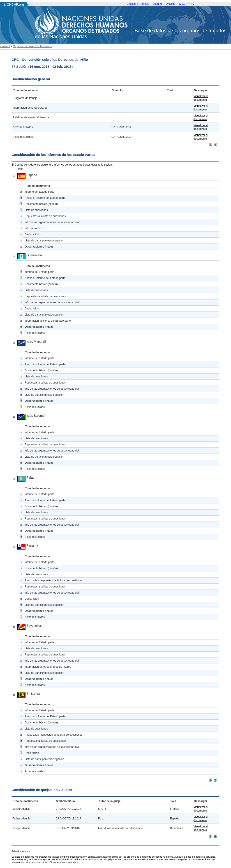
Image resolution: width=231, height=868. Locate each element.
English (131, 4)
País (21, 169)
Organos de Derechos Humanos (32, 46)
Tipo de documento (25, 90)
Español (158, 4)
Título (171, 90)
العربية (182, 4)
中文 (192, 4)
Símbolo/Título (65, 801)
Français (144, 4)
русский (171, 4)
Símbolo (117, 90)
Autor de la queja (110, 801)
